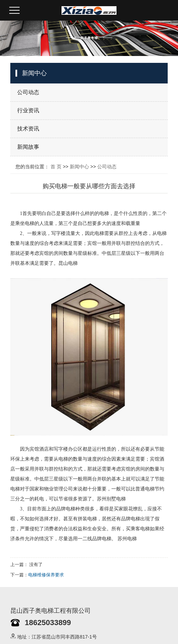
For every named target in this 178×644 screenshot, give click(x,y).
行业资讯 (28, 110)
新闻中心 (79, 167)
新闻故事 (28, 147)
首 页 (56, 167)
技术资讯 (28, 129)
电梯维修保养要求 (46, 575)
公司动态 (28, 92)
